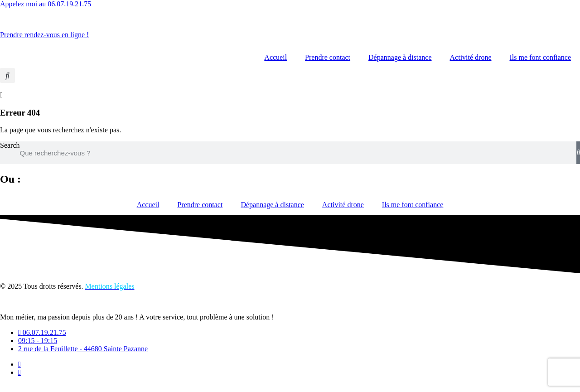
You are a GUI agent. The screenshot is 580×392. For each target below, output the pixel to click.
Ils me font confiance (541, 57)
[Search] (578, 153)
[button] (7, 75)
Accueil (275, 57)
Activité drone (471, 57)
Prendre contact (328, 57)
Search (10, 145)
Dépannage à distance (400, 57)
